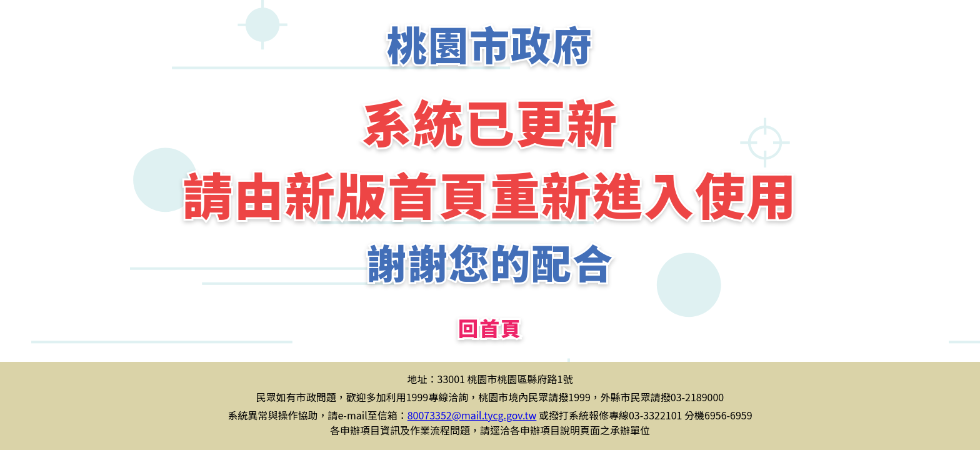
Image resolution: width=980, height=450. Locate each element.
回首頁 (490, 327)
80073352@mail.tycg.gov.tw (472, 415)
